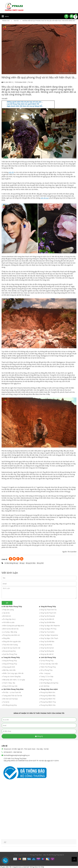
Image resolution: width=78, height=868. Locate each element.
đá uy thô (40, 563)
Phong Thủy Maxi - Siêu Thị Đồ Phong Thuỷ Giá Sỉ (47, 855)
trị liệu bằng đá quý (11, 563)
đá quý (22, 563)
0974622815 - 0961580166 (13, 752)
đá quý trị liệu (31, 563)
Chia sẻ (4, 559)
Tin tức (31, 82)
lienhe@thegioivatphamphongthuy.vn (17, 755)
